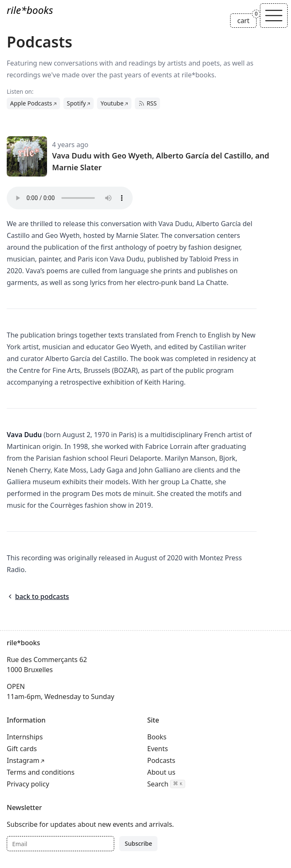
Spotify (76, 103)
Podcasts (161, 760)
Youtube (112, 103)
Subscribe (138, 843)
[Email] (60, 844)
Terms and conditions (41, 772)
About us (161, 772)
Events (158, 749)
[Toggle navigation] (274, 16)
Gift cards (22, 749)
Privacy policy (28, 784)
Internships (25, 737)
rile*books (30, 10)
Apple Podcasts (31, 103)
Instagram (23, 760)
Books (157, 737)
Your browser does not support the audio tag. (70, 198)
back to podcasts (38, 596)
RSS (147, 103)
